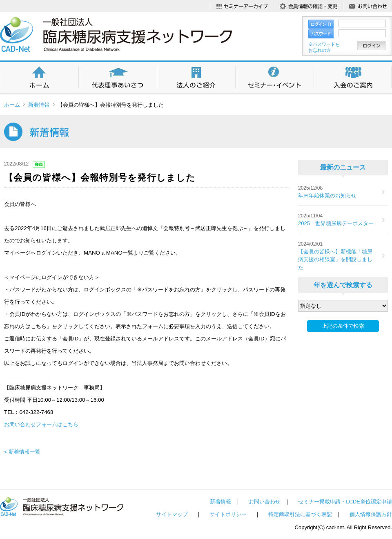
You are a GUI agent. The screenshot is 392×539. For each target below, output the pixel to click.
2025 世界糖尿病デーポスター (336, 223)
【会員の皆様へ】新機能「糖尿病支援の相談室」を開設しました (335, 259)
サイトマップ (172, 514)
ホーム (12, 105)
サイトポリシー (228, 514)
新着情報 (39, 105)
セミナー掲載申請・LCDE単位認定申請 (345, 502)
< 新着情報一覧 (22, 452)
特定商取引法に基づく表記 (300, 514)
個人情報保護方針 (371, 514)
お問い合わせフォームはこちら (41, 424)
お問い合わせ (265, 502)
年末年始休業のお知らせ (327, 196)
